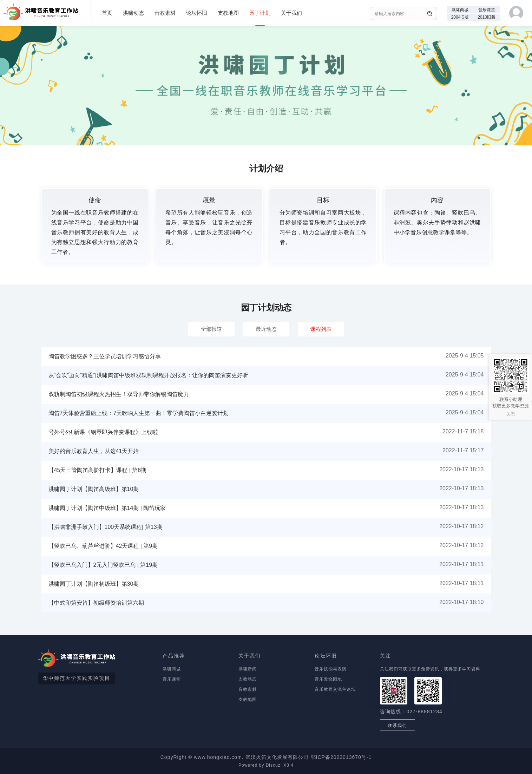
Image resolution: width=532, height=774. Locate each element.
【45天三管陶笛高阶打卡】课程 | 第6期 (98, 470)
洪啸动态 (133, 13)
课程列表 (321, 329)
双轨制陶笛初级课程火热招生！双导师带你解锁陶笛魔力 (119, 394)
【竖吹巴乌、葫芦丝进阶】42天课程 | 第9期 (103, 546)
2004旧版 (460, 17)
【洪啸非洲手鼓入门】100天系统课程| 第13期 (106, 527)
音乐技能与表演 (331, 669)
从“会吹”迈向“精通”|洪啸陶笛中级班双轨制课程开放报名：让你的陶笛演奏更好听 (148, 375)
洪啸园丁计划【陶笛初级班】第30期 (94, 584)
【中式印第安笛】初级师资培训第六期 (96, 603)
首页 (107, 13)
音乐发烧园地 (328, 679)
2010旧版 (487, 17)
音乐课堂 (487, 10)
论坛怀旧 (197, 13)
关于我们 (291, 13)
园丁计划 (260, 13)
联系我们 (398, 726)
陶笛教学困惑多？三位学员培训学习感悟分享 (105, 356)
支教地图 (228, 13)
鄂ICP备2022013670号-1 (341, 757)
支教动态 (248, 679)
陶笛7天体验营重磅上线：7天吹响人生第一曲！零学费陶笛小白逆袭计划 (139, 413)
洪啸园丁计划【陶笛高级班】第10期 (94, 489)
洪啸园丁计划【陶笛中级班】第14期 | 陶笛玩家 (107, 508)
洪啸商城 (460, 10)
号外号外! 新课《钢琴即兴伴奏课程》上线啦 (103, 432)
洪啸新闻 (248, 669)
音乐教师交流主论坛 (335, 689)
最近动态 (266, 329)
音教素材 (165, 13)
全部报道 (211, 329)
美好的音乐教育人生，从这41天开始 (94, 451)
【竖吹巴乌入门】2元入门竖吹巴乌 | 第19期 (103, 565)
